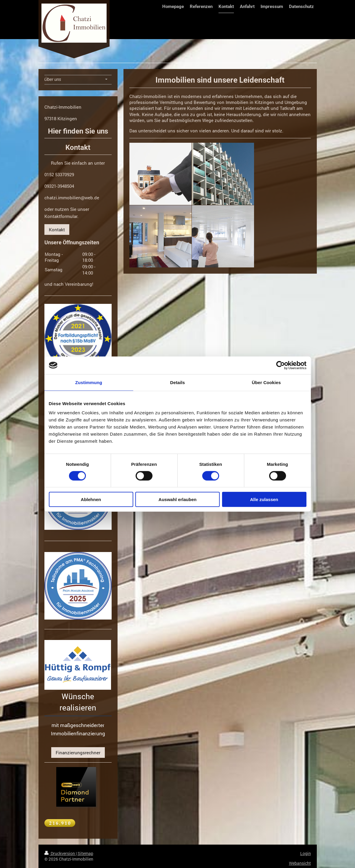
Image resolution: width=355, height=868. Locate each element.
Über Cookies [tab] (266, 382)
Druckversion (60, 853)
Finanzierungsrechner (78, 753)
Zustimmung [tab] (89, 382)
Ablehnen (91, 499)
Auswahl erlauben (177, 499)
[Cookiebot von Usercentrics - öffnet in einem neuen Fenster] (281, 365)
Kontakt (57, 230)
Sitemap (85, 853)
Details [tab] (178, 382)
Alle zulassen (264, 499)
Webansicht (300, 863)
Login (306, 853)
